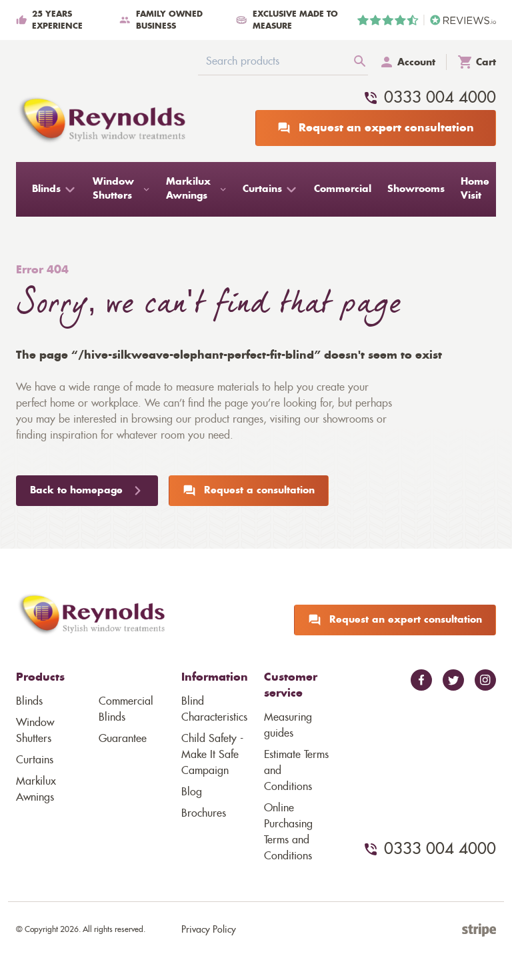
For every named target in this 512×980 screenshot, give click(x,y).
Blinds (29, 701)
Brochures (204, 813)
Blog (192, 792)
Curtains (35, 760)
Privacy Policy (209, 930)
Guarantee (123, 739)
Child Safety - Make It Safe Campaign (212, 755)
